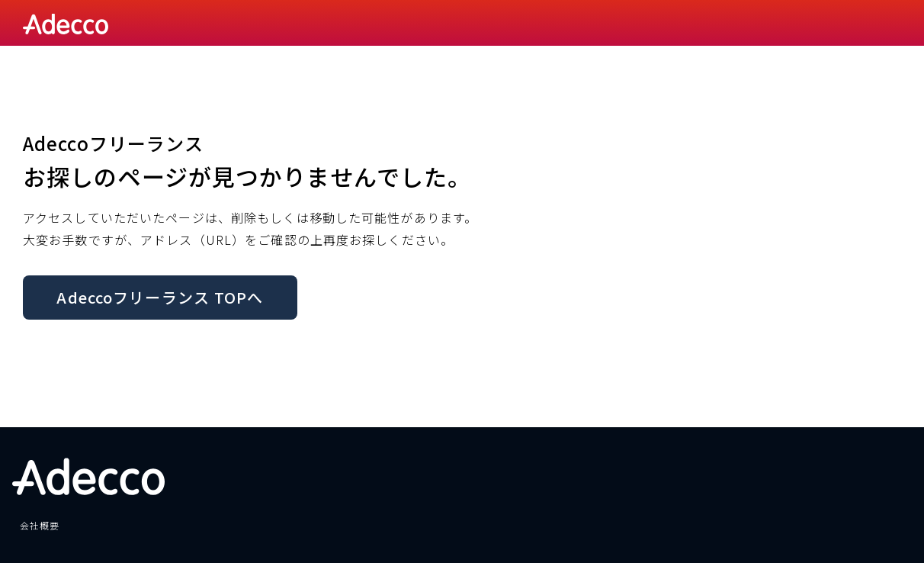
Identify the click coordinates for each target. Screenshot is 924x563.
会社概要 (40, 525)
